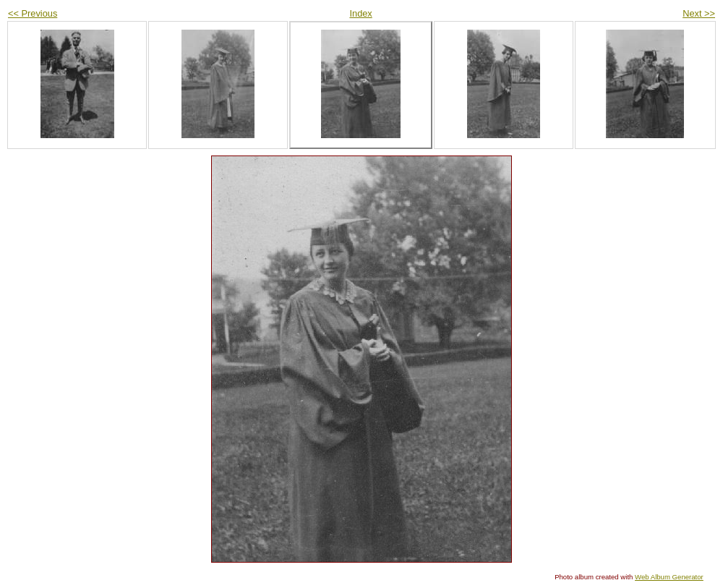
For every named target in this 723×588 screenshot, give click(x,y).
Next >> (699, 13)
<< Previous (33, 13)
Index (360, 13)
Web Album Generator (669, 577)
